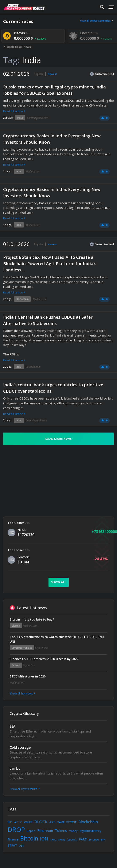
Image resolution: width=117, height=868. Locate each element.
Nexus (22, 530)
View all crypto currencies (97, 21)
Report (31, 831)
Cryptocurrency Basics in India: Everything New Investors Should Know (52, 139)
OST (21, 846)
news (62, 839)
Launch (72, 839)
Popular (39, 74)
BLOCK (41, 822)
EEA (13, 726)
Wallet (28, 822)
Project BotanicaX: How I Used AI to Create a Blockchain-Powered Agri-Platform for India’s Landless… (50, 264)
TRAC (53, 839)
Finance (13, 839)
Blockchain (22, 299)
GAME (61, 822)
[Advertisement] (53, 481)
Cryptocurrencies (22, 648)
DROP (16, 829)
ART (52, 822)
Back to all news (17, 47)
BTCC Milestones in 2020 (28, 676)
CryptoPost (41, 648)
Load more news (59, 439)
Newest (52, 74)
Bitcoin (16, 626)
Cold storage (20, 747)
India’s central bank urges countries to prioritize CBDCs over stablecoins (53, 388)
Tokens (61, 831)
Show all (59, 582)
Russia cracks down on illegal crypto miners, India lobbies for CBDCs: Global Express (54, 90)
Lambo (15, 768)
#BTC (18, 822)
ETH (103, 839)
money (73, 831)
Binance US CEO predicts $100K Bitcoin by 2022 (44, 659)
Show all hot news (23, 693)
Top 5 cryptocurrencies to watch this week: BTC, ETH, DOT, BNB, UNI (57, 639)
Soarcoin (24, 557)
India (20, 118)
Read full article (15, 111)
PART (83, 839)
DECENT (71, 822)
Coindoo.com (33, 367)
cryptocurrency (90, 831)
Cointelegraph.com (38, 118)
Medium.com (33, 172)
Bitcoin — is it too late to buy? (32, 619)
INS (10, 822)
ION (44, 839)
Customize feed (102, 74)
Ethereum (45, 831)
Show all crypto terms (25, 789)
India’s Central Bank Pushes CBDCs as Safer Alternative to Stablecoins (48, 320)
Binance (94, 839)
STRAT (12, 845)
